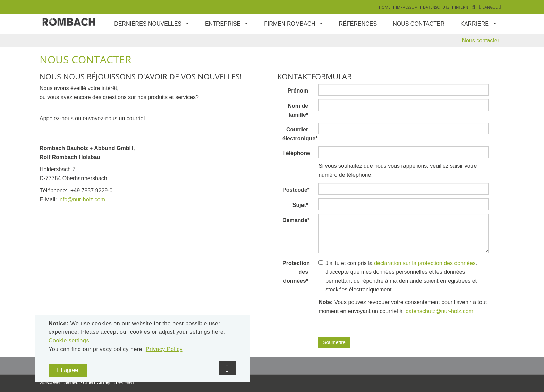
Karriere (475, 24)
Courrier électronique (298, 134)
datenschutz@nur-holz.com (439, 311)
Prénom (298, 91)
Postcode (296, 190)
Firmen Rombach (290, 24)
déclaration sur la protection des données (425, 263)
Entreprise (223, 24)
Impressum (407, 7)
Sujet (300, 205)
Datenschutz (436, 7)
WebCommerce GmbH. (75, 383)
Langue (490, 7)
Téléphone (296, 153)
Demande (296, 220)
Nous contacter (419, 24)
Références (358, 24)
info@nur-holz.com (82, 199)
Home (385, 7)
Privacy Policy (164, 349)
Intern (461, 7)
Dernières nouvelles (148, 24)
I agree (68, 370)
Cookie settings (69, 341)
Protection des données (296, 272)
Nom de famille (298, 110)
